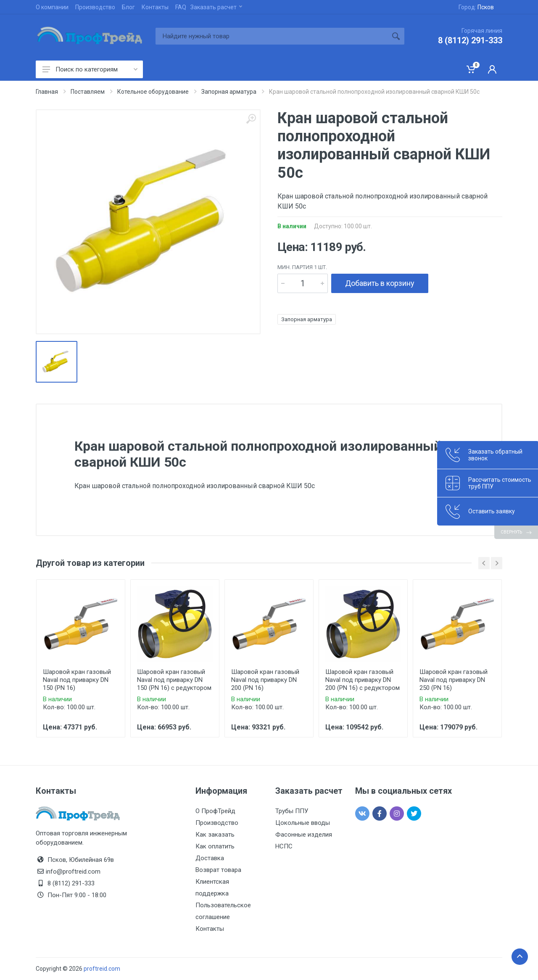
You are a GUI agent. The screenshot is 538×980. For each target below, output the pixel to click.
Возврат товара (218, 870)
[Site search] (272, 36)
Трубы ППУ (292, 811)
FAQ (181, 7)
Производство (95, 7)
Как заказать (215, 835)
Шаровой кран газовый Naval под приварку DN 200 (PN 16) (265, 680)
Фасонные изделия (304, 835)
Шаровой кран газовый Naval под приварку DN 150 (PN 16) (77, 680)
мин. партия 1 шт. (302, 267)
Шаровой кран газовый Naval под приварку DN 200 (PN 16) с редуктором (363, 680)
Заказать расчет (216, 7)
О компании (52, 7)
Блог (128, 7)
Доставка (210, 858)
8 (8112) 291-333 (470, 40)
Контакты (155, 7)
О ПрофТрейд (215, 811)
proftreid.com (102, 969)
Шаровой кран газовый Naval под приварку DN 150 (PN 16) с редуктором (174, 680)
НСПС (284, 846)
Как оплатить (215, 846)
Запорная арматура (307, 319)
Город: (476, 7)
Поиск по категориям (90, 69)
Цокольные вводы (303, 823)
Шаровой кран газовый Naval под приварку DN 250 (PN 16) (454, 680)
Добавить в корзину (380, 283)
